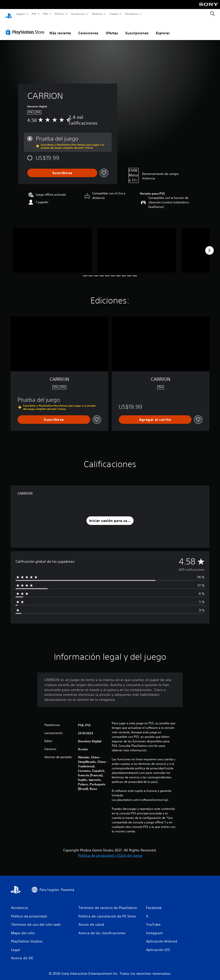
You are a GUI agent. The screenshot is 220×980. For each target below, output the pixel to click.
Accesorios (78, 14)
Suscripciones (137, 28)
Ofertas (112, 28)
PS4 (46, 14)
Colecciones (88, 28)
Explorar (163, 28)
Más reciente (60, 28)
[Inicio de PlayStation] (9, 14)
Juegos (20, 14)
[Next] (209, 246)
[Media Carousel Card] (52, 246)
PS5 (34, 14)
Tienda (114, 14)
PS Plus (59, 14)
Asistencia (132, 14)
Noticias (97, 14)
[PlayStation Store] (26, 27)
